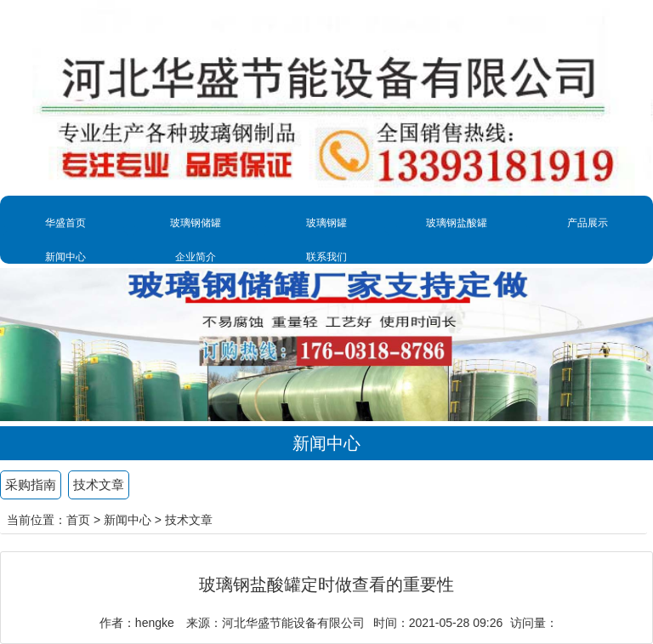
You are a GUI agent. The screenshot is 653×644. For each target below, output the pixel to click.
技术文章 (99, 484)
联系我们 (326, 257)
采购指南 (31, 484)
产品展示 (588, 223)
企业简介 (196, 257)
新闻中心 (65, 257)
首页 (78, 520)
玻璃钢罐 (326, 223)
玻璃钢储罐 (196, 223)
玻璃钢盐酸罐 (457, 223)
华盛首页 (65, 223)
